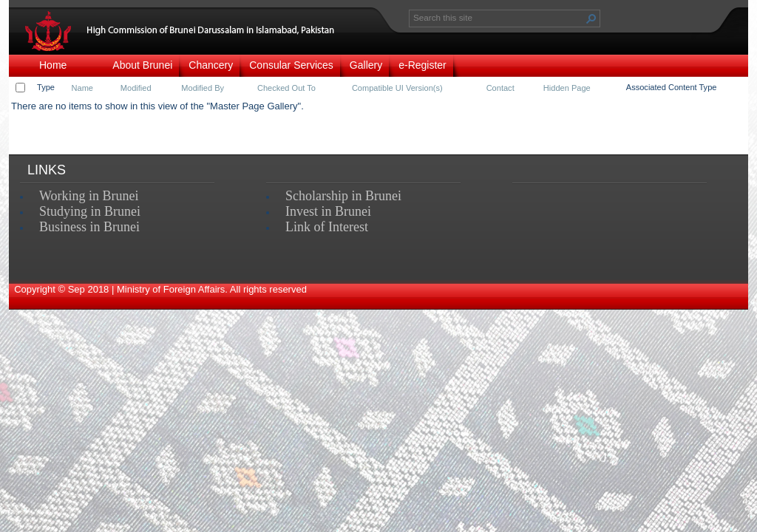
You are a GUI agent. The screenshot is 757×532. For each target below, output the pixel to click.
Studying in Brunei (90, 211)
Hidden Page (567, 88)
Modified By (203, 88)
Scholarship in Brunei (343, 196)
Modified (136, 88)
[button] (591, 18)
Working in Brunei (89, 196)
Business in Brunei (89, 227)
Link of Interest (327, 227)
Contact (500, 88)
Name (82, 88)
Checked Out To (286, 88)
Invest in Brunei (328, 211)
